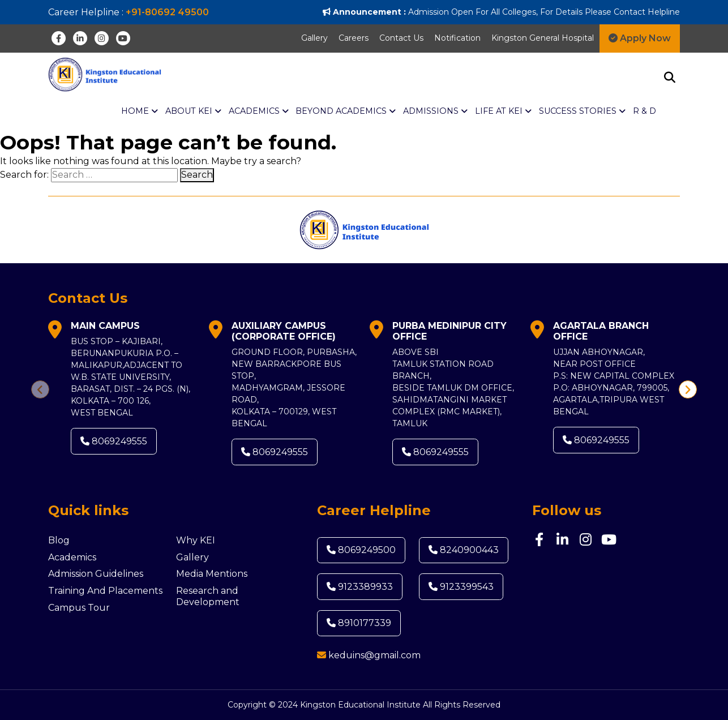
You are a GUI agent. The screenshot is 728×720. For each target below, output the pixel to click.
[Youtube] (123, 38)
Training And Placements (105, 591)
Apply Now (640, 38)
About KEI (193, 112)
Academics (72, 557)
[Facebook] (59, 38)
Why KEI (196, 540)
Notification (457, 38)
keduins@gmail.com (374, 655)
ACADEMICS (259, 112)
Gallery (314, 38)
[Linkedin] (80, 38)
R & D (645, 111)
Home (140, 112)
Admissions (435, 112)
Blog (59, 540)
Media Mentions (212, 574)
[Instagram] (102, 38)
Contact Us (401, 38)
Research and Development (208, 596)
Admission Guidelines (96, 574)
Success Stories (582, 112)
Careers (354, 38)
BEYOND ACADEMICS (346, 112)
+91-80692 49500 (167, 12)
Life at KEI (503, 112)
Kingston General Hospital (543, 38)
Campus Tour (79, 608)
